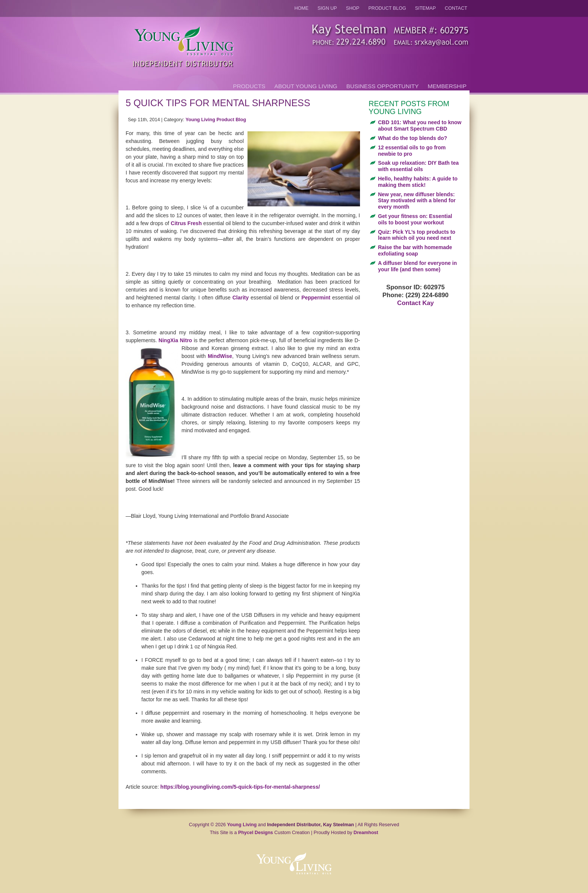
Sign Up (327, 8)
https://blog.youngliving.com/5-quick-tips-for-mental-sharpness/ (240, 787)
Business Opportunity (383, 86)
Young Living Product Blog (216, 120)
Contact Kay (415, 303)
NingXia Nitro (175, 340)
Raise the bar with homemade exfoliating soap (415, 250)
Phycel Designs (256, 833)
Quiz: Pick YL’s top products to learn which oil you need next (417, 235)
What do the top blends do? (412, 138)
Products (249, 86)
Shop (353, 8)
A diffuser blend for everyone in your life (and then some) (417, 266)
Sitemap (425, 8)
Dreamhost (366, 833)
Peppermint (316, 298)
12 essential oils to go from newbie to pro (412, 151)
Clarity (241, 298)
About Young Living (306, 86)
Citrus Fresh (186, 223)
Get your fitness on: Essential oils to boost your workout (415, 219)
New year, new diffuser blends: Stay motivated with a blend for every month (417, 201)
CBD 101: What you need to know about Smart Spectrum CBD (420, 126)
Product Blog (387, 8)
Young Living (242, 825)
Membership (447, 86)
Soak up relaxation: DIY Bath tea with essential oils (418, 166)
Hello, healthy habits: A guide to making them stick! (418, 182)
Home (301, 8)
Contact (456, 8)
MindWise (220, 356)
